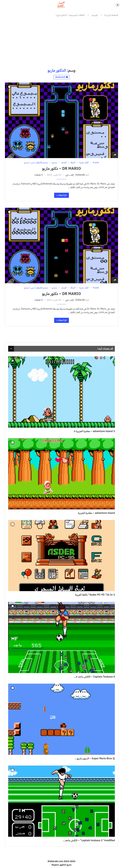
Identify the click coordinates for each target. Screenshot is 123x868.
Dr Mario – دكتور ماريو (61, 169)
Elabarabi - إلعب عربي (75, 175)
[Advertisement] (61, 42)
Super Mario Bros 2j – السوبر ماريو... (95, 758)
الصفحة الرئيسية (111, 15)
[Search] (5, 5)
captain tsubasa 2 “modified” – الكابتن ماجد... (89, 840)
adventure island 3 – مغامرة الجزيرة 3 (94, 431)
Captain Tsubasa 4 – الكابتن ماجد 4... (94, 677)
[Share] (115, 155)
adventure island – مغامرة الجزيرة (96, 513)
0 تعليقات (38, 175)
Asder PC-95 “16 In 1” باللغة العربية (95, 595)
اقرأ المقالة (61, 195)
